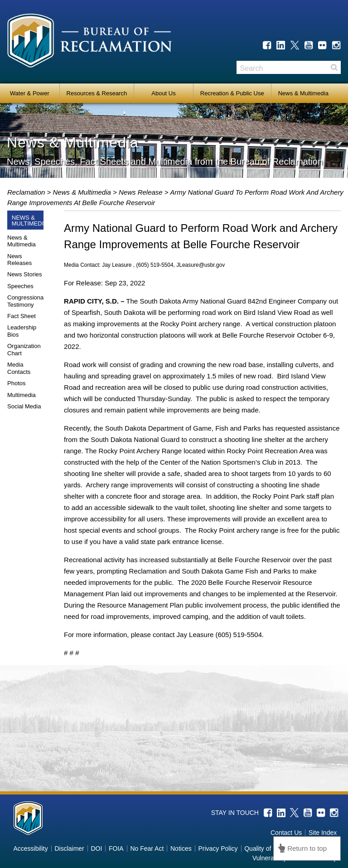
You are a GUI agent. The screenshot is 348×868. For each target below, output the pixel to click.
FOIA (116, 848)
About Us (163, 93)
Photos (16, 383)
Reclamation (27, 192)
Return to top (307, 848)
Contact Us (286, 833)
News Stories (25, 274)
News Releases (19, 260)
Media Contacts (19, 368)
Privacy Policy (218, 848)
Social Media (24, 406)
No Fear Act (147, 848)
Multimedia (22, 395)
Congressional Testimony (26, 301)
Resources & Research (97, 93)
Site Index (323, 833)
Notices (181, 848)
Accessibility (30, 848)
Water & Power (30, 93)
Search (334, 67)
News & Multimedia (303, 93)
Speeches (20, 286)
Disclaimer (69, 848)
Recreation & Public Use (232, 93)
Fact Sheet (22, 316)
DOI (96, 848)
